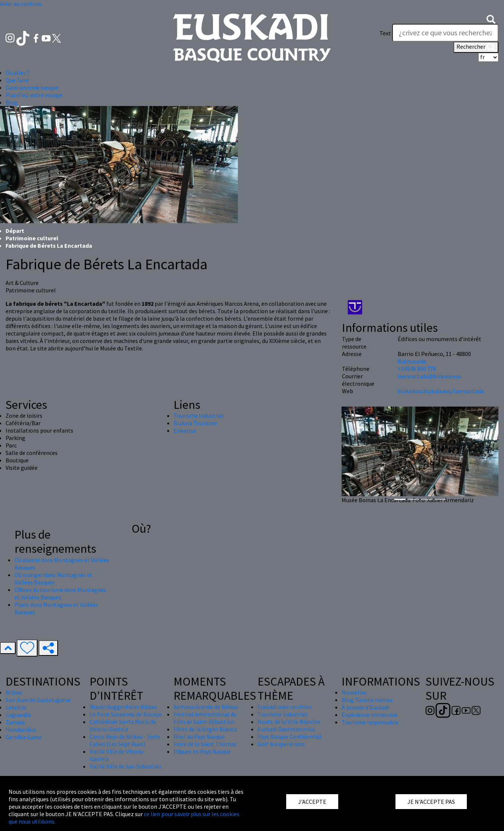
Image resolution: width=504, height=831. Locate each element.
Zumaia (15, 722)
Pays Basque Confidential (290, 737)
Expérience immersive (369, 715)
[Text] (445, 33)
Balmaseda (412, 361)
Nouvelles (354, 692)
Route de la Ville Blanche (289, 722)
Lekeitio (16, 707)
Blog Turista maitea (367, 700)
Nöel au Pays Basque (199, 737)
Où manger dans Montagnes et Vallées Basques (54, 578)
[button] (491, 19)
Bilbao (14, 692)
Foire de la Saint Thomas (205, 744)
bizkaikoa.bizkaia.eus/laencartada (441, 391)
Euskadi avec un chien (285, 707)
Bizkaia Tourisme (196, 423)
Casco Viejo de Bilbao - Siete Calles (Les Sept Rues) (125, 740)
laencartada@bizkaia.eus (429, 376)
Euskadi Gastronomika (286, 729)
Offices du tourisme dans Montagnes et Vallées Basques (60, 593)
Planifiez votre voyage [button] (34, 95)
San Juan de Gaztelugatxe (38, 700)
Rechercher (476, 47)
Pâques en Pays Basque (202, 751)
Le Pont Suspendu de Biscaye (126, 714)
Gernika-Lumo (24, 737)
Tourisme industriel (282, 714)
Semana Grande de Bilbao (206, 707)
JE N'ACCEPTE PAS (431, 802)
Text (385, 33)
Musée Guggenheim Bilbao (123, 707)
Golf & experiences (281, 744)
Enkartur (185, 430)
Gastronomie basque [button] (32, 87)
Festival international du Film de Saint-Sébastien (205, 718)
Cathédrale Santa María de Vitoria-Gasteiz (123, 725)
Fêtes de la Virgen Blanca (205, 729)
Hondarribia (21, 729)
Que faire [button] (17, 80)
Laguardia (18, 715)
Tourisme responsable (370, 722)
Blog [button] (12, 102)
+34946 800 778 (417, 369)
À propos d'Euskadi (365, 707)
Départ (15, 231)
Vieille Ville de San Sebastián (125, 766)
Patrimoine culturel (32, 238)
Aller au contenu (21, 4)
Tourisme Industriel (199, 415)
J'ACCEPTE (312, 802)
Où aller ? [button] (17, 73)
